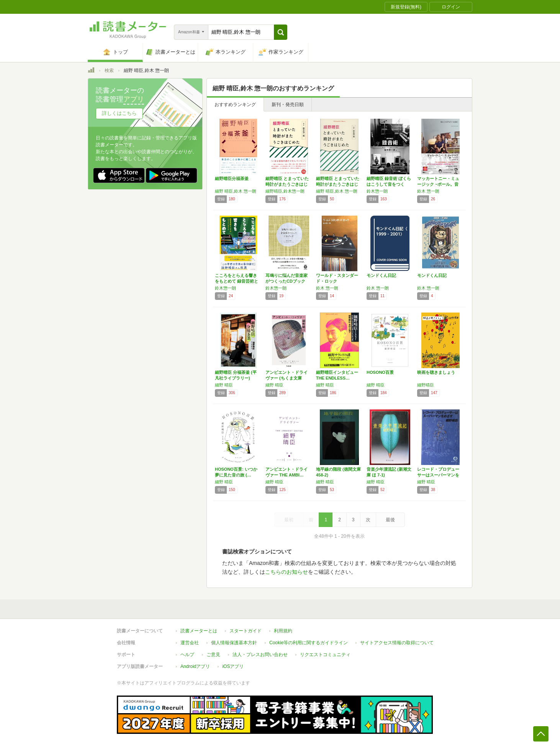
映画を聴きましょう (436, 372)
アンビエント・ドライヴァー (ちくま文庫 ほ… (287, 378)
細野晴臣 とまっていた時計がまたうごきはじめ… (338, 184)
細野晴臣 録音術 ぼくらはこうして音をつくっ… (389, 184)
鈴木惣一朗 (377, 191)
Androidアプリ (195, 666)
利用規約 (283, 631)
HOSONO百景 (380, 372)
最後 (390, 520)
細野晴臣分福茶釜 (232, 178)
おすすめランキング (235, 105)
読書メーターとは (199, 631)
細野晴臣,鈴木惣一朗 (285, 191)
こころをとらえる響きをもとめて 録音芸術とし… (237, 281)
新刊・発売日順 (288, 105)
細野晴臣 (426, 385)
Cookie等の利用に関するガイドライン (309, 643)
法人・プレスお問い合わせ (260, 655)
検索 (109, 70)
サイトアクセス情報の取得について (397, 643)
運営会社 (190, 643)
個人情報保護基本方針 (234, 643)
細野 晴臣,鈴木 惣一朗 (236, 191)
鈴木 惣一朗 (428, 191)
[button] (281, 32)
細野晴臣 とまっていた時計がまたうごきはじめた (287, 184)
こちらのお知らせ (287, 572)
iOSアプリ (233, 666)
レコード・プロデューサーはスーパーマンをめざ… (438, 475)
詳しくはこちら (119, 113)
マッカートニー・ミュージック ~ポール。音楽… (438, 184)
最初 (289, 520)
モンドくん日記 (381, 275)
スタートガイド (246, 631)
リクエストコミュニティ (325, 655)
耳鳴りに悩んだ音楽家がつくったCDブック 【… (287, 281)
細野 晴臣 (224, 385)
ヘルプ (187, 655)
